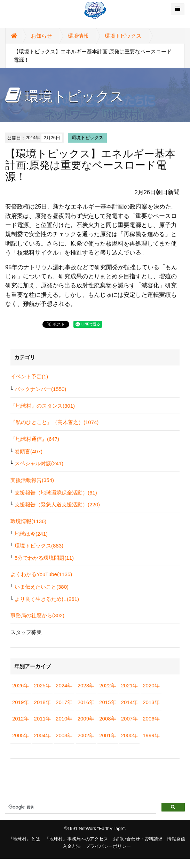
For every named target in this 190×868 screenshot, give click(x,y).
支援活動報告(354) (32, 480)
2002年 (86, 735)
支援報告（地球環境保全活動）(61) (56, 493)
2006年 (151, 719)
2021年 (129, 685)
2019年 (21, 702)
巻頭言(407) (29, 451)
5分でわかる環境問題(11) (44, 558)
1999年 (151, 735)
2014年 (129, 702)
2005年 (21, 735)
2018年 (42, 702)
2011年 (42, 719)
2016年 (86, 702)
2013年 (151, 702)
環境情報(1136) (28, 521)
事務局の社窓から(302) (37, 615)
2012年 (21, 719)
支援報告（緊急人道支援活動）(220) (57, 504)
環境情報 (78, 36)
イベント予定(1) (29, 376)
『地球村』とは (24, 839)
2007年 (129, 719)
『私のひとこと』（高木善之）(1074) (54, 422)
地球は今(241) (31, 534)
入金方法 (72, 846)
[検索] (80, 807)
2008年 (108, 719)
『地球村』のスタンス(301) (43, 406)
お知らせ (41, 36)
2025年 (42, 685)
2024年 (64, 685)
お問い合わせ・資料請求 (138, 839)
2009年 (86, 719)
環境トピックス (123, 36)
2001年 (108, 735)
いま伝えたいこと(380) (42, 587)
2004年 (42, 735)
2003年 (64, 735)
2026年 (21, 685)
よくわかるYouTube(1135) (41, 574)
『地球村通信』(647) (35, 439)
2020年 (151, 685)
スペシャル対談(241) (39, 463)
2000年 (129, 735)
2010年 (64, 719)
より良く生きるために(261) (47, 599)
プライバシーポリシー (108, 846)
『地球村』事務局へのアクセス (76, 839)
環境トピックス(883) (39, 546)
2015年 (108, 702)
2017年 (64, 702)
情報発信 (176, 839)
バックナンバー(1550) (40, 389)
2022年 (108, 685)
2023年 (86, 685)
